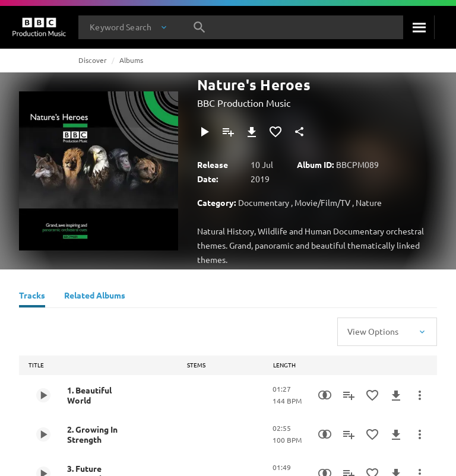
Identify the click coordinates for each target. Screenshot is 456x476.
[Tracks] (32, 297)
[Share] (299, 132)
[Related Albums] (95, 297)
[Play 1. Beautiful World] (43, 395)
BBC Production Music (244, 103)
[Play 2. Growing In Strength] (43, 434)
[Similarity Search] (325, 395)
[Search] (419, 27)
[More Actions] (420, 395)
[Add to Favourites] (275, 132)
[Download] (252, 132)
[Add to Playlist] (228, 132)
